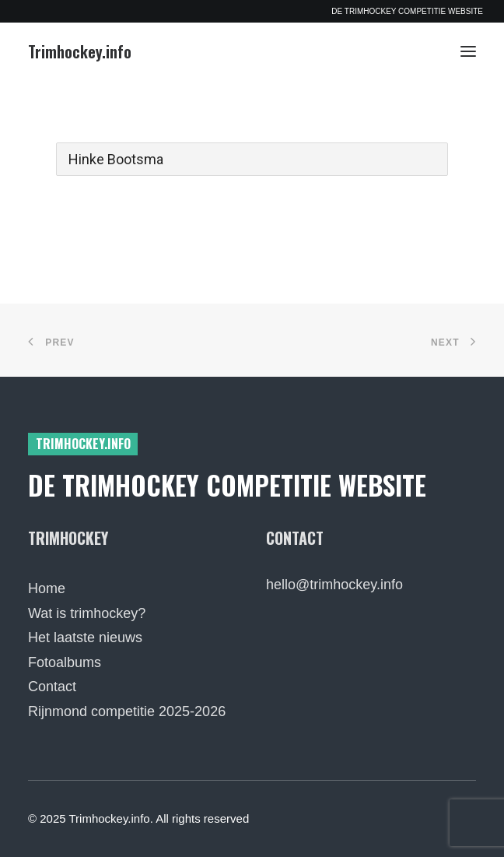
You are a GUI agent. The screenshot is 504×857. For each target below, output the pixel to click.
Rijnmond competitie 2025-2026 (127, 711)
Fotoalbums (65, 662)
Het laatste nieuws (85, 637)
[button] (468, 51)
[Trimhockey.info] (80, 51)
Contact (52, 687)
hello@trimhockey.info (334, 585)
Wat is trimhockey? (87, 613)
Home (47, 588)
